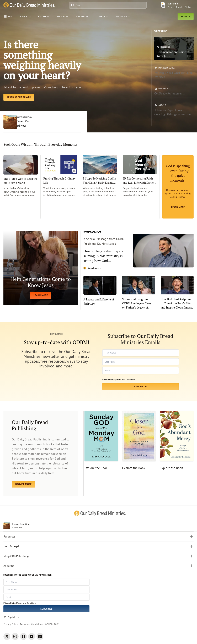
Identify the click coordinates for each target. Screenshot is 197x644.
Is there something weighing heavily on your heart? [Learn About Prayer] (42, 60)
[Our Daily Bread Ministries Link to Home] (29, 5)
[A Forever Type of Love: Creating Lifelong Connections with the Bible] (174, 110)
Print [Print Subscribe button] (170, 7)
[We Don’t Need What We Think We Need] (174, 73)
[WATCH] (63, 16)
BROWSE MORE (23, 484)
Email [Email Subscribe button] (179, 7)
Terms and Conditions (126, 379)
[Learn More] (178, 187)
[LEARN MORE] (41, 268)
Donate (186, 16)
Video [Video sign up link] (188, 7)
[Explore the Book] (101, 453)
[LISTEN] (44, 16)
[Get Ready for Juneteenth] (174, 91)
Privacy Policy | (109, 379)
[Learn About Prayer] (19, 97)
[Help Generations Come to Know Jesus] (174, 48)
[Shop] (104, 16)
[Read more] (139, 251)
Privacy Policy (11, 624)
